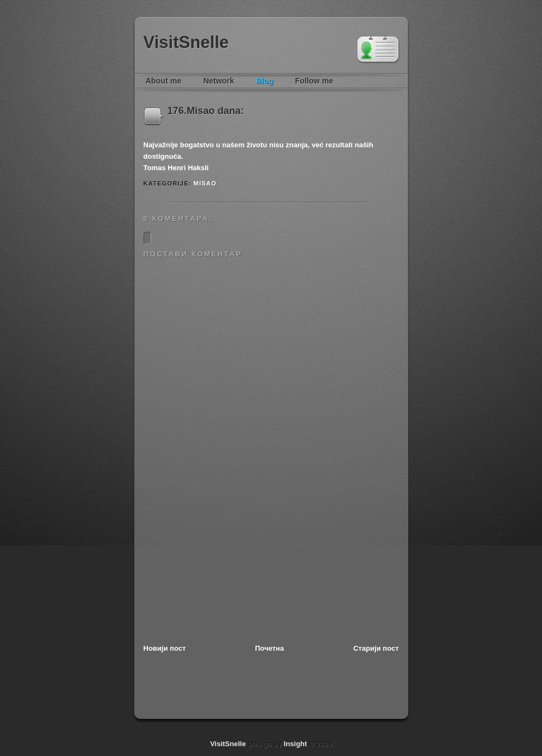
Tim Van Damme (379, 50)
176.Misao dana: (206, 111)
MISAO (205, 183)
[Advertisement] (225, 567)
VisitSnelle (186, 42)
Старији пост (376, 648)
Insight (296, 744)
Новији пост (165, 648)
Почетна (269, 648)
